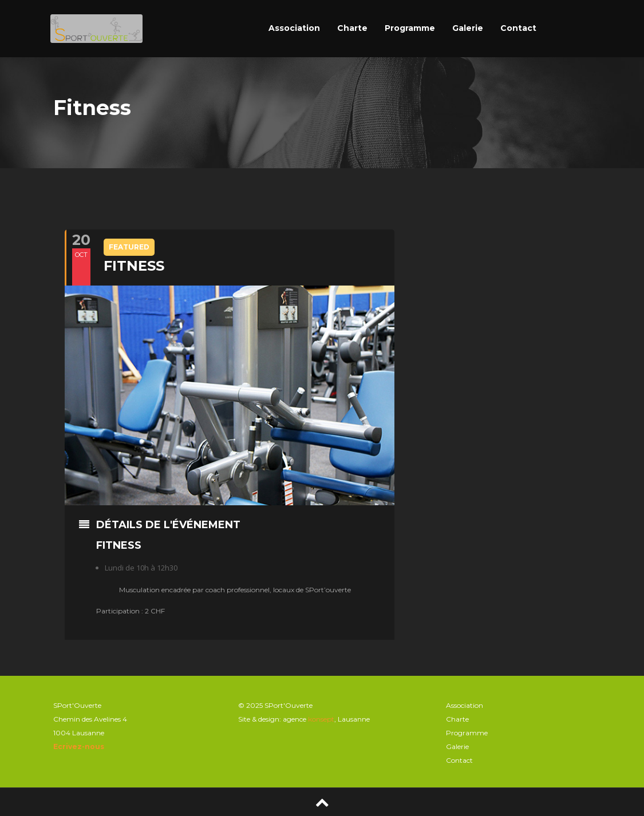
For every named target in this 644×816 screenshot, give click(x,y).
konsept (321, 719)
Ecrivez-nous (79, 746)
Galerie (468, 28)
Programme (410, 28)
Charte (352, 28)
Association (294, 28)
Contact (518, 28)
